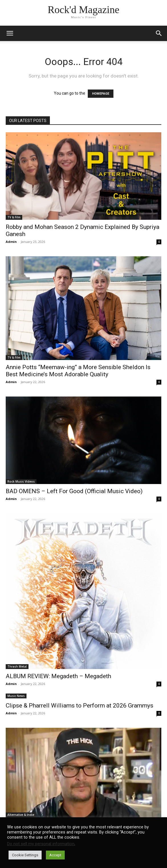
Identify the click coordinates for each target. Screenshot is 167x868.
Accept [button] (55, 855)
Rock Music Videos (21, 481)
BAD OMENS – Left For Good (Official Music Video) (74, 491)
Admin (11, 242)
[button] (159, 33)
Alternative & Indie (21, 815)
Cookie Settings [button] (25, 855)
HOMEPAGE (101, 94)
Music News (16, 696)
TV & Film (14, 217)
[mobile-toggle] (10, 33)
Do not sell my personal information (41, 844)
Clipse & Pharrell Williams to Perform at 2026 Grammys (80, 706)
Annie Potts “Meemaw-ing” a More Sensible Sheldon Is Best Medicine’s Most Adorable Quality (78, 371)
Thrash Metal (17, 666)
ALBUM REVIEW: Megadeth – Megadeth (58, 676)
